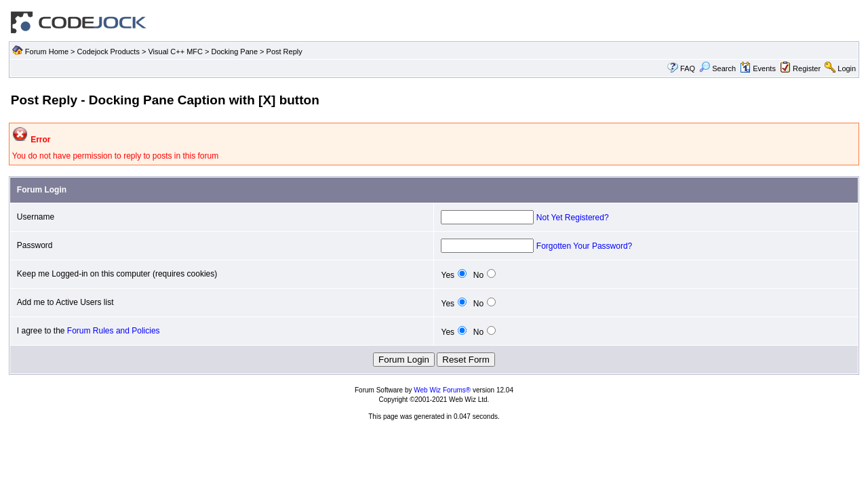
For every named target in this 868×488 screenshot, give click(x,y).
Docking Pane (235, 52)
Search (717, 68)
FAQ (688, 68)
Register (807, 68)
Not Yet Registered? (573, 218)
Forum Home (47, 52)
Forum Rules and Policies (114, 331)
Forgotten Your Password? (584, 246)
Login (847, 68)
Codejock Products (108, 52)
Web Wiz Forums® (442, 390)
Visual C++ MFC (175, 52)
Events (758, 68)
